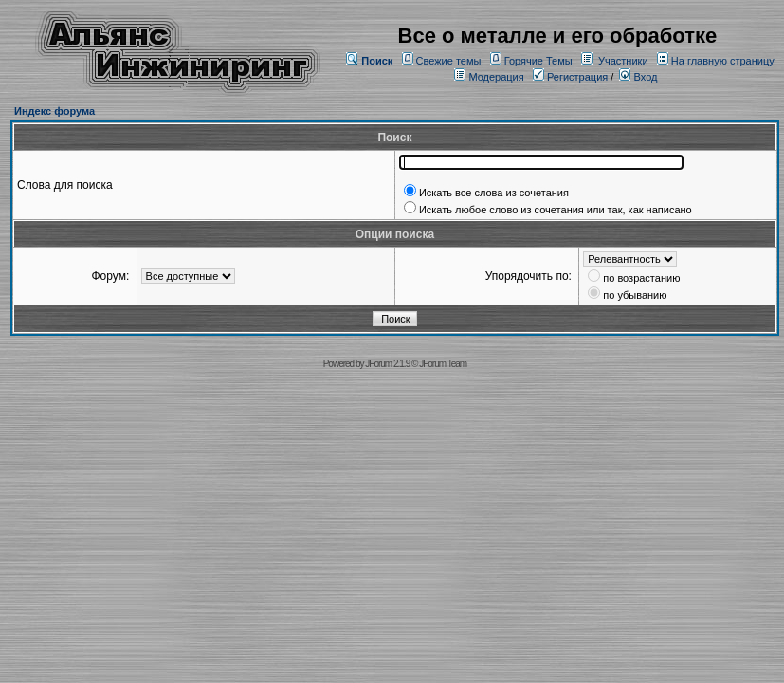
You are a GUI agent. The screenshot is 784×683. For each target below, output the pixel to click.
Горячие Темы (538, 61)
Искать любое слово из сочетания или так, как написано (556, 210)
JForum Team (443, 364)
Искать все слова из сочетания (494, 193)
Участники (623, 61)
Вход (638, 77)
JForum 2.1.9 (387, 364)
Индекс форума (55, 111)
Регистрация (570, 77)
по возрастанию (641, 278)
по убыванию (635, 295)
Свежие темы (449, 61)
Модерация (496, 77)
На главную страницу (723, 61)
